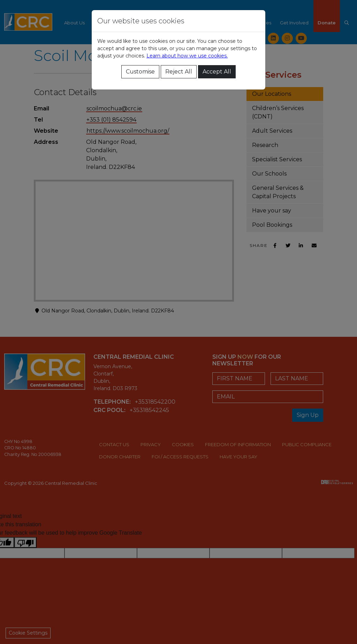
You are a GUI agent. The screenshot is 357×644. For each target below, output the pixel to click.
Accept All (217, 72)
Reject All (179, 72)
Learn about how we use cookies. (187, 56)
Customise (140, 72)
